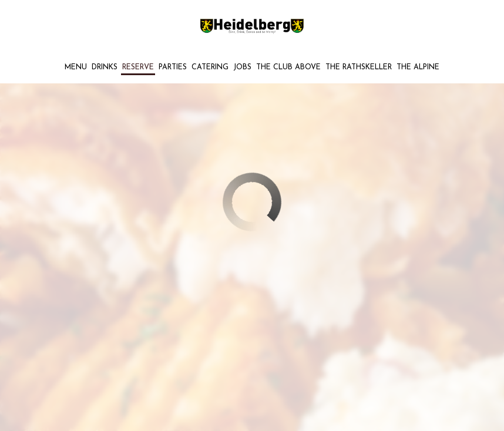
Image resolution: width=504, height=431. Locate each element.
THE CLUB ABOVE (288, 68)
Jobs (242, 68)
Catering (210, 68)
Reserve (138, 68)
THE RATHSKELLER (359, 68)
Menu (76, 68)
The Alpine (418, 68)
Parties (173, 68)
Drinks (105, 68)
